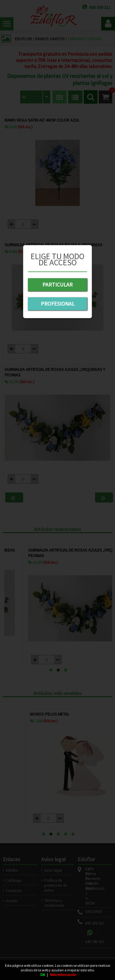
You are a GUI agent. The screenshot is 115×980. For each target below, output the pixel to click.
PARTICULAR (57, 285)
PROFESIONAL (58, 304)
